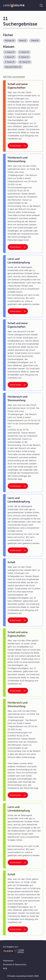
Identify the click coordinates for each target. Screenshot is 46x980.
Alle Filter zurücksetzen (14, 77)
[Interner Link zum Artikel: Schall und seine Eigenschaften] (18, 146)
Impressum (8, 961)
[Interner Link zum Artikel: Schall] (18, 620)
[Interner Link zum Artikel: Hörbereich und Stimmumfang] (18, 247)
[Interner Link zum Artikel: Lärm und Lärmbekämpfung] (18, 311)
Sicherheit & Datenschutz (15, 965)
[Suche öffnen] (41, 5)
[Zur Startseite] (14, 5)
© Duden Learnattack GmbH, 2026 (23, 976)
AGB (5, 969)
